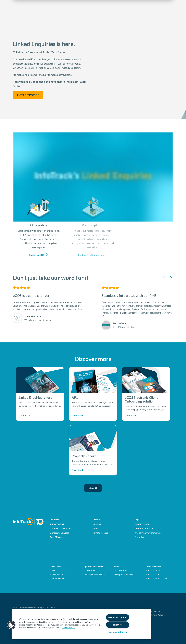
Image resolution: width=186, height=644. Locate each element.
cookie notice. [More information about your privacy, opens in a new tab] (69, 628)
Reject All (118, 625)
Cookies (97, 524)
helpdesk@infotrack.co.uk (93, 574)
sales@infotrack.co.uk (124, 574)
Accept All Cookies (118, 617)
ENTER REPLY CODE (28, 95)
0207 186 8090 (89, 570)
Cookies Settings (118, 632)
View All (93, 488)
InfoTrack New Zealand (156, 578)
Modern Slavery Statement (148, 533)
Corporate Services (60, 533)
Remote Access (100, 533)
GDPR (96, 528)
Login (154, 11)
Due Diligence (57, 537)
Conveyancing (57, 524)
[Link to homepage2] (30, 11)
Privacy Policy (142, 524)
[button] (11, 625)
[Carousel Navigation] (168, 278)
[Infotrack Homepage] (28, 522)
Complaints (141, 537)
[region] (81, 624)
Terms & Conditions (145, 528)
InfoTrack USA (152, 574)
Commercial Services (60, 528)
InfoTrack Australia (154, 570)
